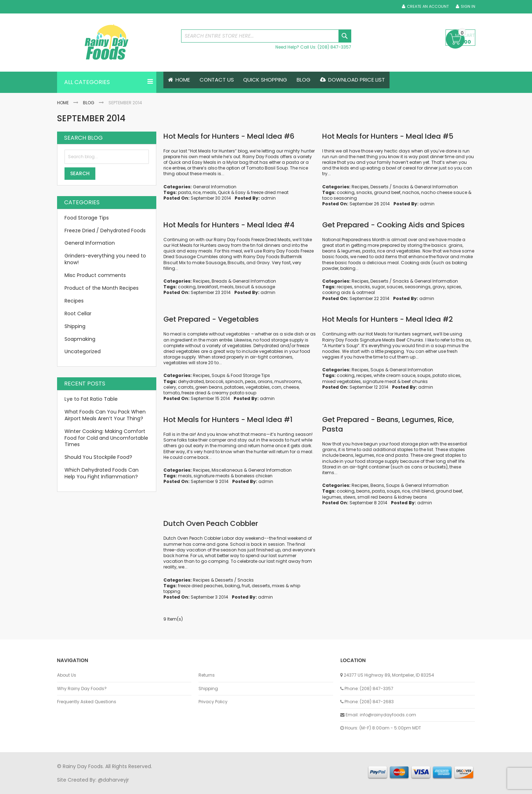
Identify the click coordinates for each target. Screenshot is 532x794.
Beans (377, 485)
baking (232, 586)
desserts (261, 586)
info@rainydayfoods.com (388, 715)
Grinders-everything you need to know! (105, 259)
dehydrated (191, 381)
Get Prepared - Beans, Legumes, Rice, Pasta (388, 424)
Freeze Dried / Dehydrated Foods (105, 231)
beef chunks (415, 381)
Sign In (468, 7)
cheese (291, 387)
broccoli (214, 381)
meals (209, 192)
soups (424, 376)
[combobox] (266, 36)
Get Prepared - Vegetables (211, 320)
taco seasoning (340, 198)
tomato (172, 393)
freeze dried (194, 393)
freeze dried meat (270, 192)
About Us (67, 675)
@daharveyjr (113, 780)
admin (268, 198)
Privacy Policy (213, 702)
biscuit (243, 287)
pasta (184, 192)
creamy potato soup (234, 393)
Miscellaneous (227, 470)
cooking (346, 192)
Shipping (75, 326)
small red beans (375, 497)
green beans (209, 387)
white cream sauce (394, 376)
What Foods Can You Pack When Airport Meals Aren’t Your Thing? (105, 415)
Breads (219, 281)
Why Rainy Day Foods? (82, 689)
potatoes (234, 387)
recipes (345, 287)
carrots (186, 387)
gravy (439, 287)
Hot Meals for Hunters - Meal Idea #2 (388, 320)
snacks (364, 192)
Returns (207, 675)
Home (63, 103)
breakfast (208, 287)
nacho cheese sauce (444, 192)
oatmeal (366, 293)
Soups (219, 376)
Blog (89, 103)
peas (250, 381)
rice (197, 192)
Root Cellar (78, 313)
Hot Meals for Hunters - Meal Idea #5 (388, 136)
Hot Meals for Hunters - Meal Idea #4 (229, 225)
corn (276, 387)
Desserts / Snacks (390, 187)
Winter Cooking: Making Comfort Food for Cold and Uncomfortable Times (106, 438)
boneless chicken (254, 476)
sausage (265, 287)
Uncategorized (83, 352)
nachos (411, 192)
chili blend (423, 491)
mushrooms (288, 381)
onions (265, 381)
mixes (278, 586)
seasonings (418, 287)
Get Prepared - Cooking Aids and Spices (393, 225)
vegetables (258, 387)
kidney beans (413, 497)
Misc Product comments (95, 275)
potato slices (446, 376)
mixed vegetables (341, 381)
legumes (332, 497)
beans (363, 491)
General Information (215, 187)
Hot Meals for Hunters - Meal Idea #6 (229, 136)
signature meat (379, 381)
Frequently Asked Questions (87, 702)
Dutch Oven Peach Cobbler (211, 524)
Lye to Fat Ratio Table (91, 399)
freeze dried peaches (200, 586)
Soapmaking (80, 339)
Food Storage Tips (250, 376)
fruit (246, 586)
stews (349, 497)
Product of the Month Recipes (102, 288)
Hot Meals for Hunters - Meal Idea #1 (228, 420)
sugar (378, 287)
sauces (395, 287)
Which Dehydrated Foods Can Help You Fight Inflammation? (102, 473)
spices (454, 287)
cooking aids (337, 293)
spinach (234, 381)
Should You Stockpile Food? (98, 457)
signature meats (212, 476)
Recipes (360, 187)
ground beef (387, 192)
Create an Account (428, 7)
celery (170, 387)
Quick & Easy (232, 192)
